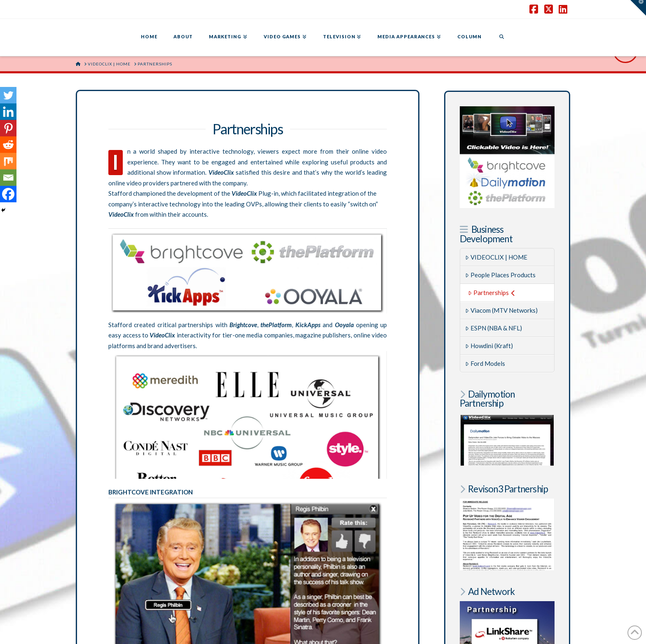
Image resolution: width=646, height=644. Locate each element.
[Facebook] (8, 194)
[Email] (8, 178)
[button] (638, 8)
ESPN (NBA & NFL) (494, 328)
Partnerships (492, 293)
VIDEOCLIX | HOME (496, 257)
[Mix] (8, 161)
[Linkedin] (8, 112)
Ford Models (485, 363)
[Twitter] (8, 95)
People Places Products (500, 275)
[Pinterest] (8, 128)
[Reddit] (8, 145)
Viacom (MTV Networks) (501, 310)
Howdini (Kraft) (489, 346)
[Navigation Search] (501, 37)
